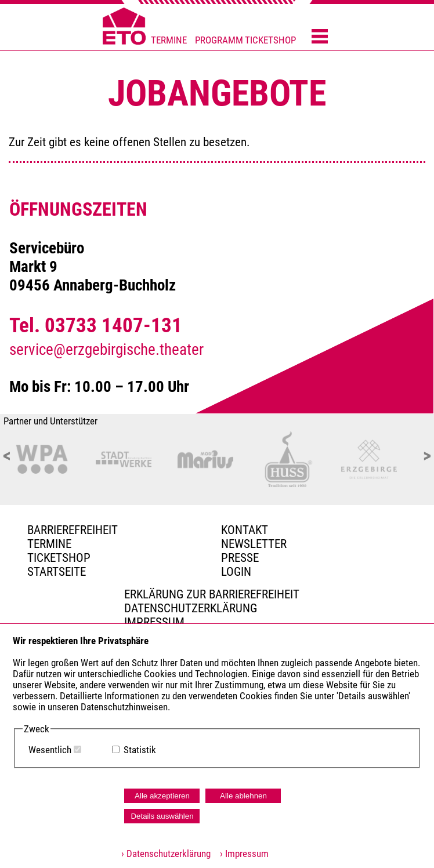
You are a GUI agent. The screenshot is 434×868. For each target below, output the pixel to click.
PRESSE (240, 558)
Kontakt (245, 530)
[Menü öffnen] (320, 37)
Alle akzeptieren (162, 796)
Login (236, 572)
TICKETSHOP (270, 40)
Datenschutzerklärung (191, 608)
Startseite (57, 572)
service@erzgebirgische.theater (106, 350)
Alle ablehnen (243, 796)
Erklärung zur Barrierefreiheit (212, 594)
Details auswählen (162, 816)
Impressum (154, 622)
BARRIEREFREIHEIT (73, 530)
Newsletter (254, 544)
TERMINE (169, 40)
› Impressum (241, 854)
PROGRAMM (219, 40)
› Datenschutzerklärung (166, 854)
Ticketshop (59, 558)
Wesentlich (50, 750)
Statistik (140, 750)
